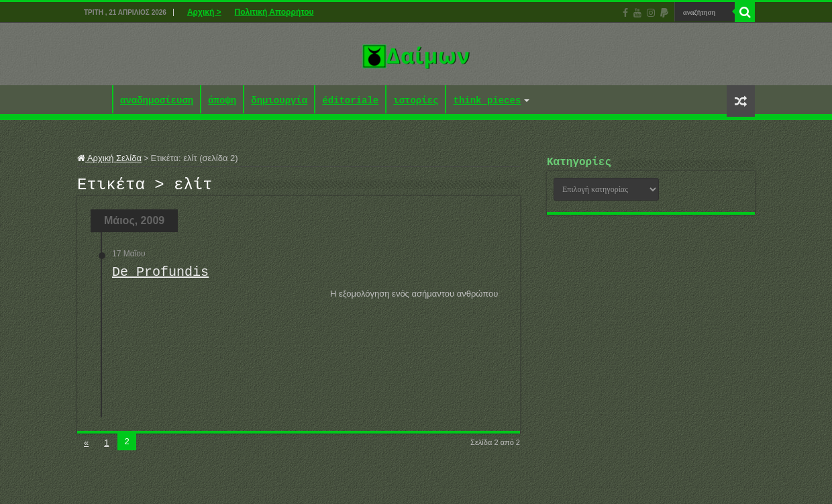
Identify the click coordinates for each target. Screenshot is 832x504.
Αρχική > (204, 12)
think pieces (487, 101)
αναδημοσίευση (157, 101)
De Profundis (160, 276)
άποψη (222, 101)
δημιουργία (279, 101)
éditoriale (350, 101)
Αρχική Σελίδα (109, 158)
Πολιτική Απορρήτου (274, 12)
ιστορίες (416, 101)
